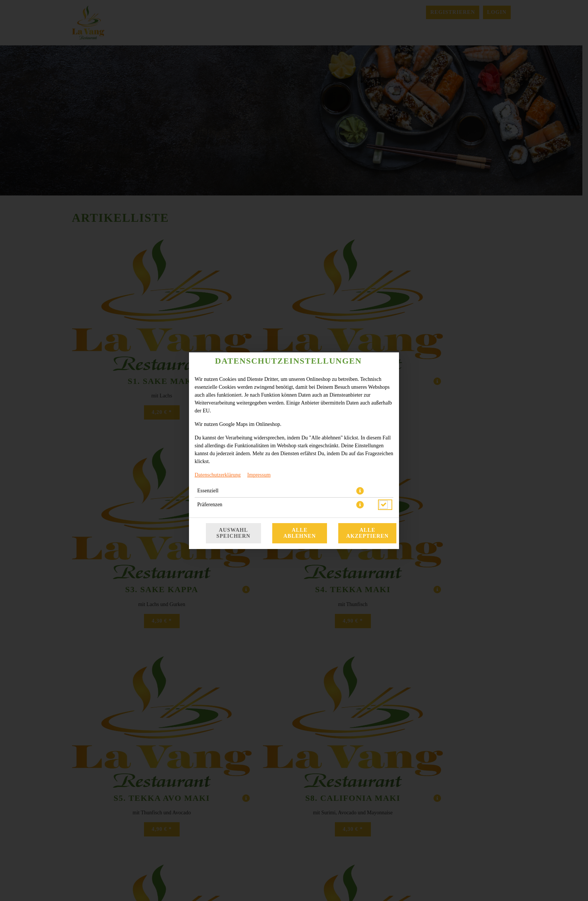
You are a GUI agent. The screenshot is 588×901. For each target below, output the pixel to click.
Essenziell (208, 491)
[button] (360, 491)
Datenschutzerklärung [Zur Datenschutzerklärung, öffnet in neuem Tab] (218, 475)
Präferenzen (210, 505)
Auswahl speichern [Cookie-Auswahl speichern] (233, 533)
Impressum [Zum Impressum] (259, 475)
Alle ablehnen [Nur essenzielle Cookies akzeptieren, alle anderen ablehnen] (300, 533)
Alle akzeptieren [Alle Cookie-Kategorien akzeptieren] (367, 533)
